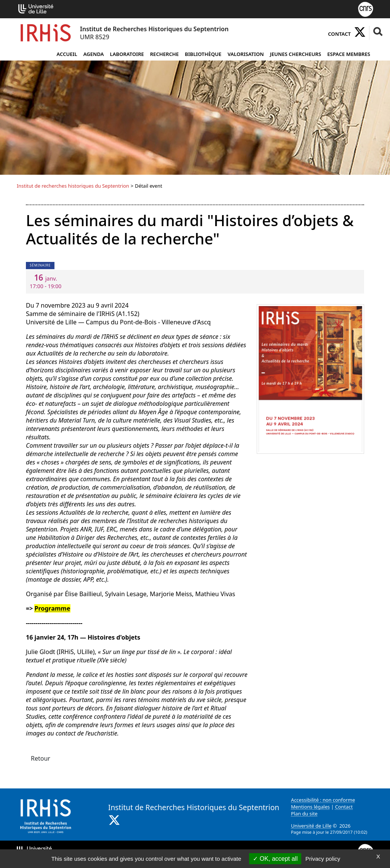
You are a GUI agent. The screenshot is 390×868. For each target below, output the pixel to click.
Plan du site (304, 814)
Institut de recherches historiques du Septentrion (73, 186)
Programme (52, 608)
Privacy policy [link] (323, 859)
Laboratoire (127, 54)
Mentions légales (310, 807)
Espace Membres (349, 54)
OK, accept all (275, 859)
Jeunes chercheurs (296, 54)
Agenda (94, 54)
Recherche (164, 54)
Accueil (67, 54)
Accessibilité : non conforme (323, 800)
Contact (339, 34)
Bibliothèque (203, 54)
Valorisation (245, 54)
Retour (41, 758)
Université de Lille (311, 826)
